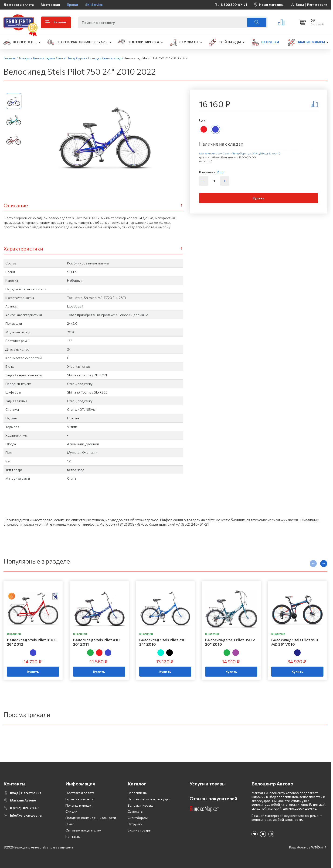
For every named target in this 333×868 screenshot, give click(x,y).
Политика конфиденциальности (91, 818)
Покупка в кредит (79, 805)
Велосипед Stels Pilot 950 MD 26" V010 (295, 642)
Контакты (73, 836)
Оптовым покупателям (83, 830)
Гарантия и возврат (80, 799)
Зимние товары (139, 830)
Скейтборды (138, 818)
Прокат (73, 5)
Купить (259, 198)
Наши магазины (272, 5)
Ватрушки (135, 824)
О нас (70, 824)
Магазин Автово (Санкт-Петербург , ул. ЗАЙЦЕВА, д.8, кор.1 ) (240, 153)
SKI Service (94, 5)
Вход (300, 5)
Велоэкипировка (141, 805)
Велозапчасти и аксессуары (149, 799)
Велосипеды (138, 793)
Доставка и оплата (19, 5)
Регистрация (317, 5)
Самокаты (136, 811)
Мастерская (50, 5)
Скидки (71, 811)
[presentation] (313, 564)
